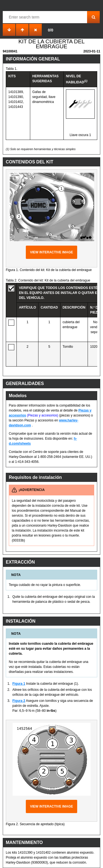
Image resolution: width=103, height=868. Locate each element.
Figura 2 (19, 701)
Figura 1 (19, 684)
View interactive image (51, 252)
